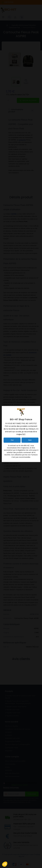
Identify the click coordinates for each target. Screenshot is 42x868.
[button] (5, 864)
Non (30, 440)
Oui (12, 440)
